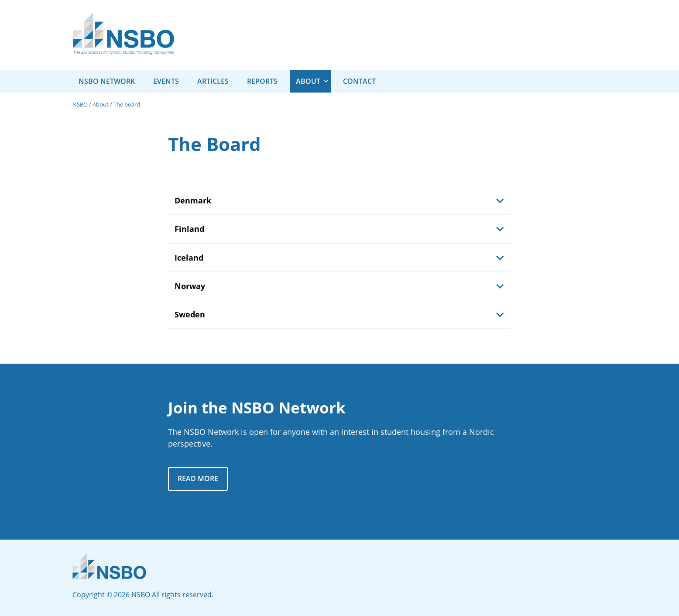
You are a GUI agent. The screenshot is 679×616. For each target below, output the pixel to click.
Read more (198, 478)
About (101, 104)
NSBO (80, 104)
